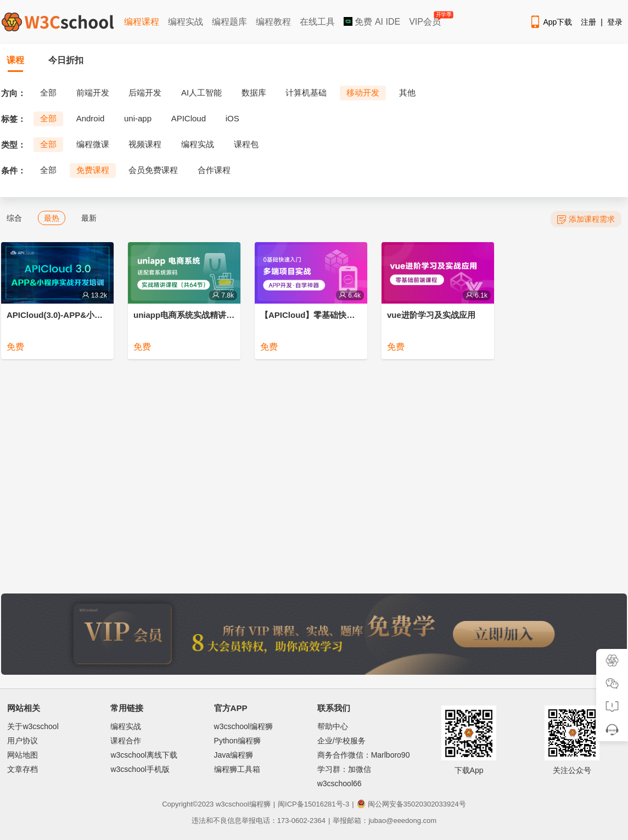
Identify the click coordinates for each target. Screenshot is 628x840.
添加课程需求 (586, 219)
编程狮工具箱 (237, 769)
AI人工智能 (201, 93)
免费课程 (93, 170)
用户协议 (23, 741)
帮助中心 (333, 726)
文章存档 (23, 769)
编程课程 (142, 22)
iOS (232, 118)
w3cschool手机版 (140, 769)
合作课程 (214, 170)
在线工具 (317, 22)
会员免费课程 (153, 170)
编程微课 (93, 144)
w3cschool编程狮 (243, 726)
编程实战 (186, 22)
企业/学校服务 (341, 741)
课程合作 (126, 741)
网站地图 (23, 755)
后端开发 (145, 93)
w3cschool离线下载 (144, 755)
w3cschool (232, 804)
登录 (615, 22)
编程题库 (229, 22)
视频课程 (145, 144)
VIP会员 (426, 19)
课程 (15, 60)
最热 (52, 218)
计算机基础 (306, 93)
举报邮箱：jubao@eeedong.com (385, 821)
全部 (48, 93)
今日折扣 (66, 60)
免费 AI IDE (372, 22)
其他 (407, 93)
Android (91, 118)
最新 (89, 218)
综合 (14, 218)
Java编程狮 (234, 755)
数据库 (254, 93)
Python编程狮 (238, 741)
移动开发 (363, 93)
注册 (588, 22)
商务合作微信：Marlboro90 (364, 755)
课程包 (246, 144)
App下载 (551, 22)
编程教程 (273, 22)
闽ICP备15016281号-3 (313, 804)
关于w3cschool (33, 726)
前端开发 (93, 93)
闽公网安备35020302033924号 (411, 804)
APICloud (189, 118)
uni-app (138, 118)
